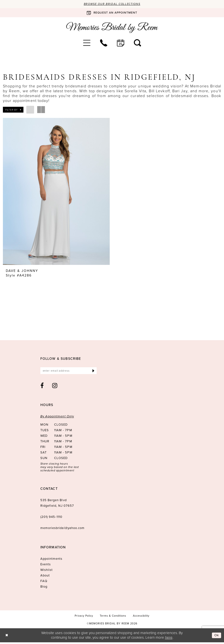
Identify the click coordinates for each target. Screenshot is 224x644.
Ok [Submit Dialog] (216, 637)
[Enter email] (69, 372)
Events (46, 566)
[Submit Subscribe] (93, 372)
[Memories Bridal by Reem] (112, 28)
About (45, 577)
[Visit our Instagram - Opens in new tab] (55, 387)
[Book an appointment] (112, 13)
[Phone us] (104, 43)
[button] (87, 43)
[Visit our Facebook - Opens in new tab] (42, 387)
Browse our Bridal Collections (112, 4)
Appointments (51, 561)
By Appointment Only (57, 418)
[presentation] (56, 192)
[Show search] (137, 43)
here (169, 639)
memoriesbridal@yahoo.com (63, 530)
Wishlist (47, 572)
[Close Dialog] (7, 637)
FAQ (44, 583)
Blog (44, 588)
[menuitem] (87, 43)
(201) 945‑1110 (51, 519)
